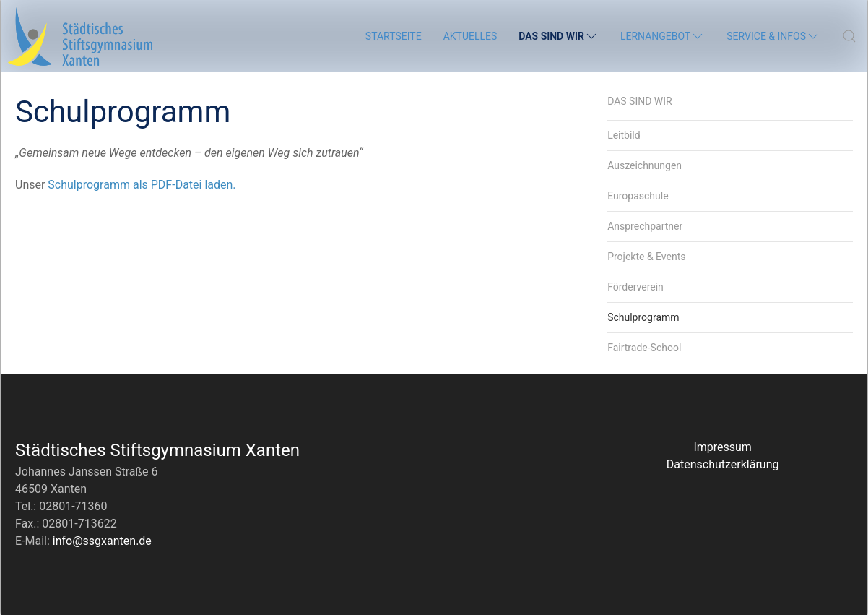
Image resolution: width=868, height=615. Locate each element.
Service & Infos (773, 36)
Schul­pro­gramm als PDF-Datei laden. (142, 185)
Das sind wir (559, 36)
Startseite (394, 36)
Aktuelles (470, 36)
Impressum (722, 447)
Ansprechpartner (645, 226)
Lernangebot (663, 36)
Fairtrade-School (644, 348)
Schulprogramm (643, 317)
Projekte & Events (646, 257)
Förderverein (635, 287)
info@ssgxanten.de (102, 541)
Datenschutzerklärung (723, 464)
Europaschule (638, 196)
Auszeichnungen (645, 165)
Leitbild (624, 135)
